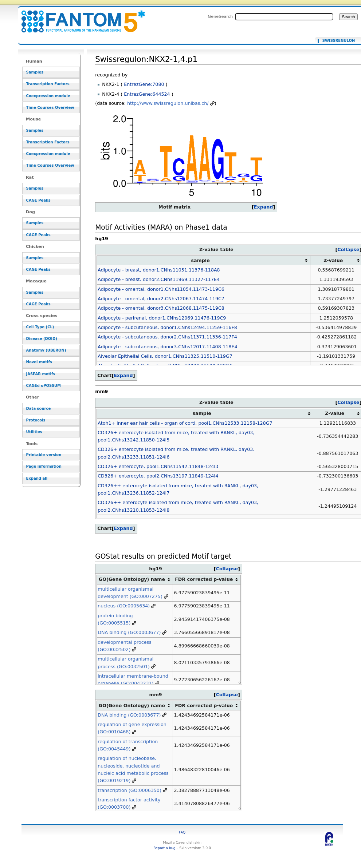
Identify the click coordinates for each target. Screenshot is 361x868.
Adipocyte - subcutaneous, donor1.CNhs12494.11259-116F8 (167, 327)
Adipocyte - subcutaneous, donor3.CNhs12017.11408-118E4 (167, 347)
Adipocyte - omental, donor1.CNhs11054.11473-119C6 (161, 289)
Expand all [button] (37, 478)
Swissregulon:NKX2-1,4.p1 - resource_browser (79, 17)
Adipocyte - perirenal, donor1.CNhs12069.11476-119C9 (162, 318)
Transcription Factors (48, 84)
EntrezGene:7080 (144, 84)
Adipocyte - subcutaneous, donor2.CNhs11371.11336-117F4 (167, 337)
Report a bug (164, 848)
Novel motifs (39, 362)
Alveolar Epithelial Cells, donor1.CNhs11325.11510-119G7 (165, 356)
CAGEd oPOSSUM (44, 386)
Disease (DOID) (42, 339)
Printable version (44, 455)
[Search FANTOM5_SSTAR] (284, 17)
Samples (35, 72)
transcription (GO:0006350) (130, 790)
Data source (39, 409)
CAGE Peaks (38, 200)
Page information (44, 466)
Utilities (34, 432)
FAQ (182, 832)
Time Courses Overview (50, 108)
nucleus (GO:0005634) (124, 606)
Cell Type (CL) (40, 327)
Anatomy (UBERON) (46, 350)
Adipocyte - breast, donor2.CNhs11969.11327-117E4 (159, 279)
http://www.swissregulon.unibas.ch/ (168, 103)
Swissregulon (339, 41)
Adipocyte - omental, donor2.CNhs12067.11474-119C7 (161, 299)
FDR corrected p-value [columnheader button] (204, 579)
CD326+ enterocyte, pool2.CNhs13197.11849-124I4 (158, 476)
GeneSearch (220, 16)
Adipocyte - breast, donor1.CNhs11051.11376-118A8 (159, 270)
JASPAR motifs (41, 374)
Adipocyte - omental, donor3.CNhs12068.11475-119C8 (161, 308)
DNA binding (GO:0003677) (129, 632)
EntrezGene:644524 (147, 94)
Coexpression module (48, 96)
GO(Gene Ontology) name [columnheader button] (132, 579)
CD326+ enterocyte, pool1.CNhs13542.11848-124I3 (158, 466)
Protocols (36, 420)
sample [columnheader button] (201, 260)
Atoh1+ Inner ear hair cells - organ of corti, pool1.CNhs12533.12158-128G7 (185, 423)
